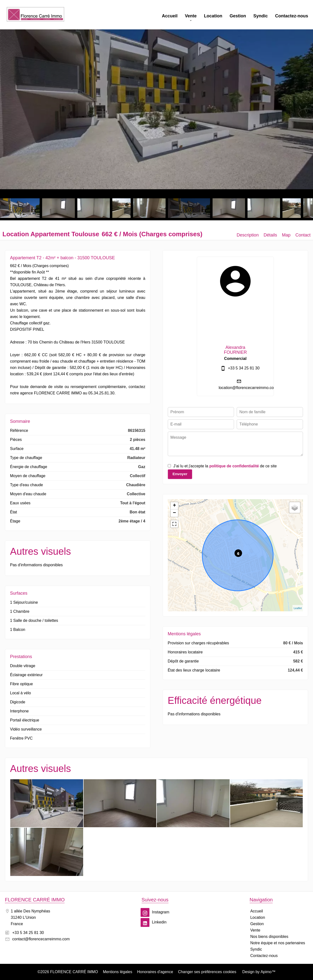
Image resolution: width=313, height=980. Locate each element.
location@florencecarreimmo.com (248, 388)
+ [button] (174, 506)
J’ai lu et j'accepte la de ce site (225, 466)
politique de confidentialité (234, 466)
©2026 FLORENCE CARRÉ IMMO (68, 972)
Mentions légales (118, 972)
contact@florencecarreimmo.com (41, 939)
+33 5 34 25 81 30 (244, 368)
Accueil (35, 15)
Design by (258, 972)
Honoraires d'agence (155, 972)
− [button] (174, 513)
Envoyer (180, 474)
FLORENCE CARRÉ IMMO (35, 900)
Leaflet (298, 608)
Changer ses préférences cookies (207, 972)
